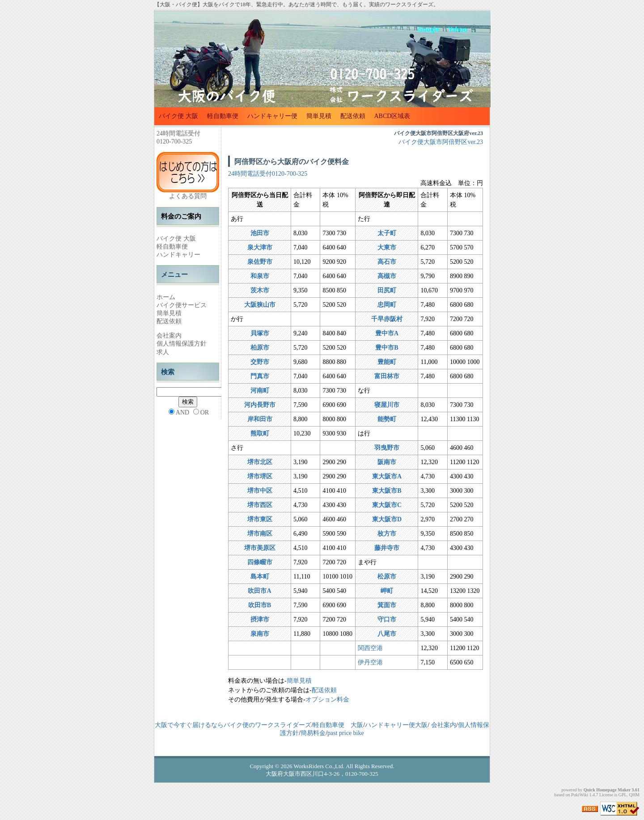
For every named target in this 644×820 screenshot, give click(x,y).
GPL (623, 795)
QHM (634, 795)
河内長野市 (260, 405)
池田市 (260, 233)
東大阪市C (387, 505)
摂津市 (260, 619)
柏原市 (260, 348)
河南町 (260, 391)
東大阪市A (387, 476)
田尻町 (387, 290)
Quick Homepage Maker (607, 790)
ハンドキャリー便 (272, 116)
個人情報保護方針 (182, 344)
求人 (163, 352)
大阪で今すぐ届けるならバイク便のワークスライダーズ (233, 725)
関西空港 (370, 648)
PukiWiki (580, 795)
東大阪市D (387, 519)
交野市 (260, 362)
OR (205, 412)
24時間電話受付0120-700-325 (268, 174)
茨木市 (260, 290)
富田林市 (387, 376)
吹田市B (260, 605)
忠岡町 (387, 305)
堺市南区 (260, 534)
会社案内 (169, 336)
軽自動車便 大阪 (338, 725)
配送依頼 (353, 116)
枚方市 (387, 534)
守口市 (387, 619)
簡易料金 (313, 733)
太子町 (387, 233)
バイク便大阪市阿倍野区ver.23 (441, 142)
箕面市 (387, 605)
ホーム (166, 297)
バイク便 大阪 (178, 116)
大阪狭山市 (260, 305)
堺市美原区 (260, 548)
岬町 (387, 591)
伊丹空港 (370, 662)
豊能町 (387, 362)
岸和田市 (260, 419)
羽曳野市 (387, 448)
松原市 (387, 577)
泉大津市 (260, 247)
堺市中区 (260, 491)
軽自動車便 (223, 116)
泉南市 (260, 634)
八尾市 (387, 634)
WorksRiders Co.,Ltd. (319, 766)
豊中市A (387, 333)
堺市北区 (260, 462)
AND (182, 412)
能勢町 (387, 419)
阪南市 (387, 462)
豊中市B (387, 348)
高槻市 (387, 276)
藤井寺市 (387, 548)
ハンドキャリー (178, 255)
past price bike (346, 733)
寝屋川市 (387, 405)
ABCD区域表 (392, 116)
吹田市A (259, 591)
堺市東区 (260, 519)
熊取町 (260, 433)
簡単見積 (319, 116)
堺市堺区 (260, 476)
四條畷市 (260, 562)
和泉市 (260, 276)
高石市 (387, 262)
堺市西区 (260, 505)
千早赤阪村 (387, 319)
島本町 (260, 577)
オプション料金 (327, 700)
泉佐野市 (260, 262)
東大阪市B (387, 491)
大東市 (387, 247)
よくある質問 (188, 196)
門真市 (260, 376)
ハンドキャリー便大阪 (396, 725)
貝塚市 (260, 333)
